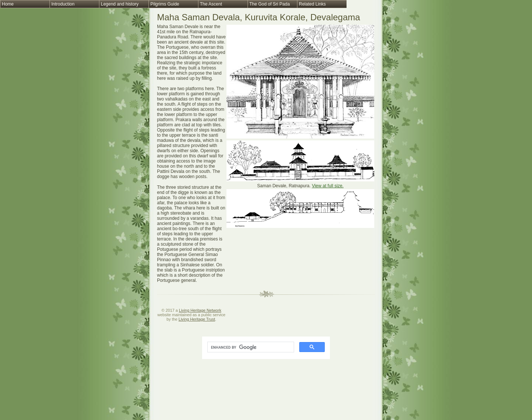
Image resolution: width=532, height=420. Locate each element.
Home (8, 4)
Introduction (63, 4)
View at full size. (328, 186)
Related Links (312, 4)
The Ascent (211, 4)
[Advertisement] (300, 281)
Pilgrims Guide (165, 4)
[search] (250, 347)
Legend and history (120, 4)
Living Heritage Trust (197, 319)
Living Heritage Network (200, 310)
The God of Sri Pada (270, 4)
